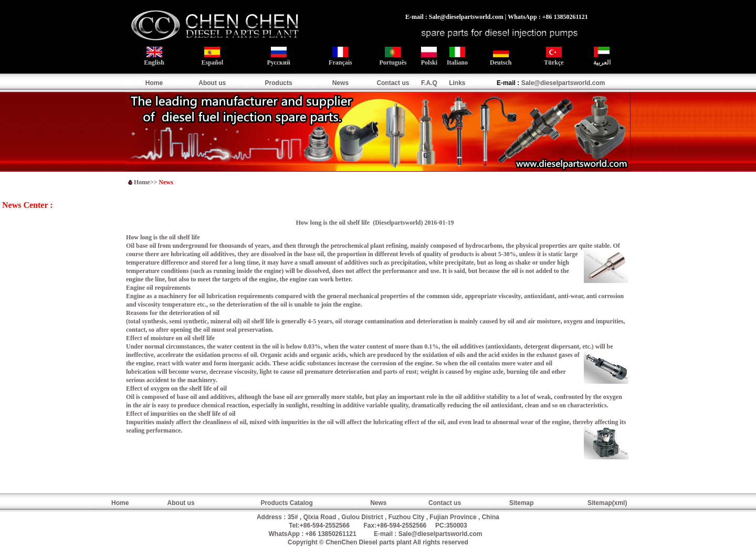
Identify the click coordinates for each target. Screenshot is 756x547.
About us (212, 83)
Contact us (393, 83)
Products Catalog (286, 503)
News (340, 83)
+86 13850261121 (331, 534)
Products (279, 83)
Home (154, 83)
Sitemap (522, 503)
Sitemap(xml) (607, 503)
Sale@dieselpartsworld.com (563, 83)
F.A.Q (429, 83)
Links (457, 83)
